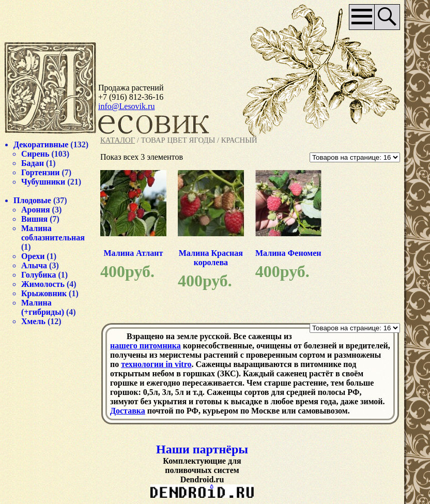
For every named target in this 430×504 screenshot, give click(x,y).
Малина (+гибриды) (43, 307)
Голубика (39, 275)
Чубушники (43, 182)
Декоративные (41, 144)
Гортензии (41, 172)
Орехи (33, 256)
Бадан (33, 163)
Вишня (34, 219)
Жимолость (43, 284)
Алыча (34, 265)
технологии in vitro (156, 364)
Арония (36, 210)
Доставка (128, 411)
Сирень (35, 154)
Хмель (33, 321)
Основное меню (362, 17)
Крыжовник (44, 293)
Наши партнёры (202, 449)
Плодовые (32, 200)
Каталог (118, 140)
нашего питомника (145, 346)
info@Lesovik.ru (126, 106)
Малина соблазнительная (53, 233)
